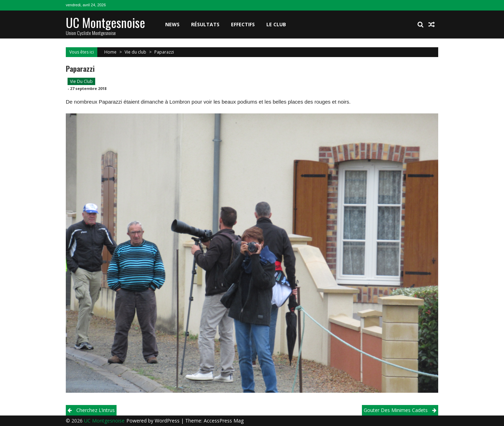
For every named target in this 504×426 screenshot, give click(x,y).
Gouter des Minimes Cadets (396, 410)
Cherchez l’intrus (96, 410)
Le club (276, 24)
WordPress (168, 421)
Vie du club (135, 52)
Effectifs (243, 24)
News (172, 24)
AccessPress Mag (224, 421)
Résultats (205, 24)
